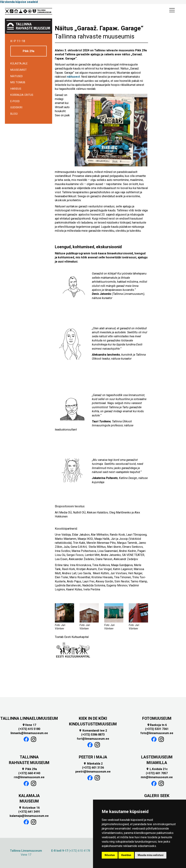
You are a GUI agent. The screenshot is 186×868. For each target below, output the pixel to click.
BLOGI (14, 114)
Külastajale (19, 64)
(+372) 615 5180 (29, 729)
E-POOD (15, 101)
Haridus (16, 89)
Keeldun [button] (126, 855)
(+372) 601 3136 (93, 768)
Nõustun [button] (110, 855)
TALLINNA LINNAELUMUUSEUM (29, 718)
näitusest (73, 77)
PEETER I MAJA (93, 757)
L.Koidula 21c (157, 769)
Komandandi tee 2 (93, 731)
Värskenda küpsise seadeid (19, 2)
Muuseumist (19, 70)
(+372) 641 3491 (29, 812)
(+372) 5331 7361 (157, 729)
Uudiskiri (16, 108)
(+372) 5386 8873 (93, 735)
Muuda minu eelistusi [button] (151, 855)
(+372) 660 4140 (29, 773)
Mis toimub (18, 82)
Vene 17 (29, 725)
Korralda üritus (22, 95)
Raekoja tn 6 (157, 725)
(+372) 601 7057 (157, 773)
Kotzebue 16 (29, 808)
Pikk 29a (29, 51)
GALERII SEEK (157, 796)
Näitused (17, 76)
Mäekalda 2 (93, 764)
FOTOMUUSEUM (157, 718)
